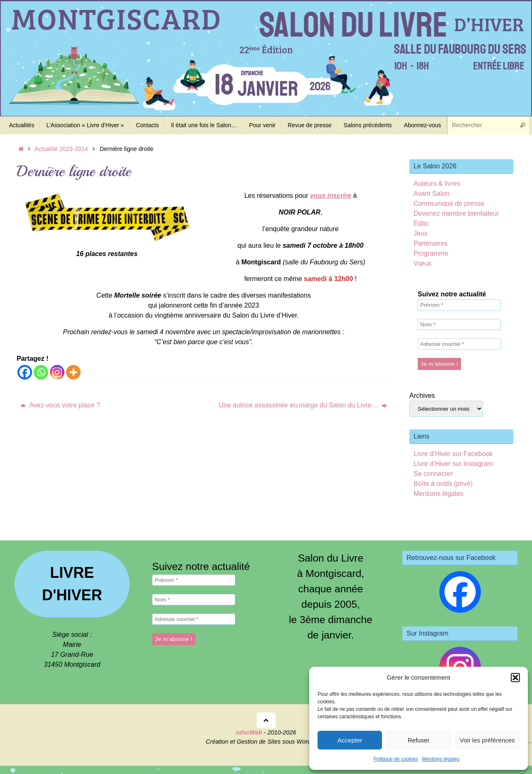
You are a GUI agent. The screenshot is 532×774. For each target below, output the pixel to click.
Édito (421, 223)
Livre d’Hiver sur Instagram (453, 464)
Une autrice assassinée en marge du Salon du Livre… (303, 405)
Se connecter (433, 474)
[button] (515, 678)
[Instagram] (57, 372)
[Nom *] (459, 324)
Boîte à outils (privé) (443, 484)
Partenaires (431, 243)
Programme (431, 253)
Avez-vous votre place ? (60, 405)
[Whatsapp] (41, 372)
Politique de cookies (396, 759)
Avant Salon (431, 193)
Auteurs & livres (437, 184)
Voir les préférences (487, 740)
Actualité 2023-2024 (62, 149)
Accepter (350, 740)
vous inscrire (331, 196)
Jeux (421, 233)
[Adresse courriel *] (459, 344)
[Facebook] (25, 372)
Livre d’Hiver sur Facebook (453, 454)
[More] (73, 372)
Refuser (419, 740)
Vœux (422, 263)
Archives (422, 396)
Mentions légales (441, 759)
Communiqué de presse (449, 203)
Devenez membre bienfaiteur (456, 213)
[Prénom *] (459, 305)
